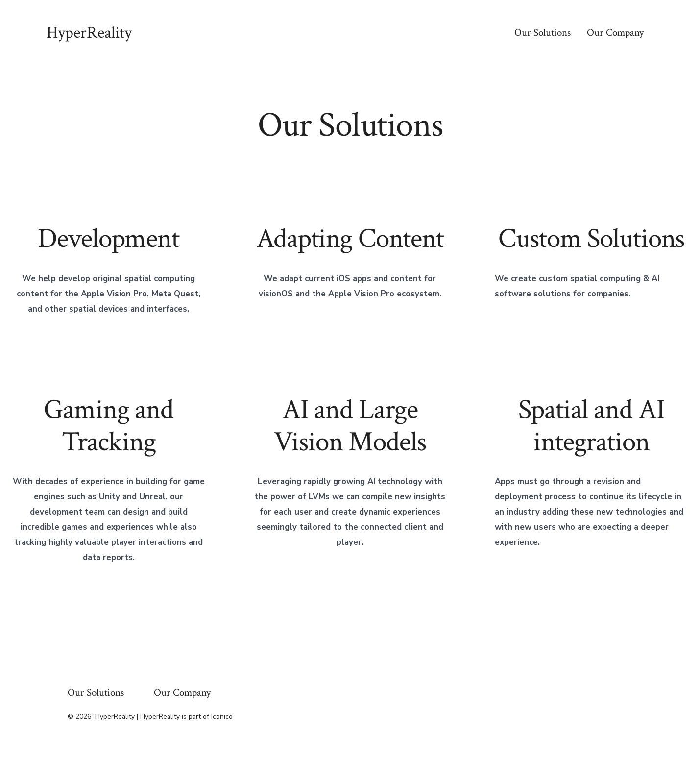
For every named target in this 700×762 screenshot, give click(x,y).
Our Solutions (543, 33)
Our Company (615, 33)
